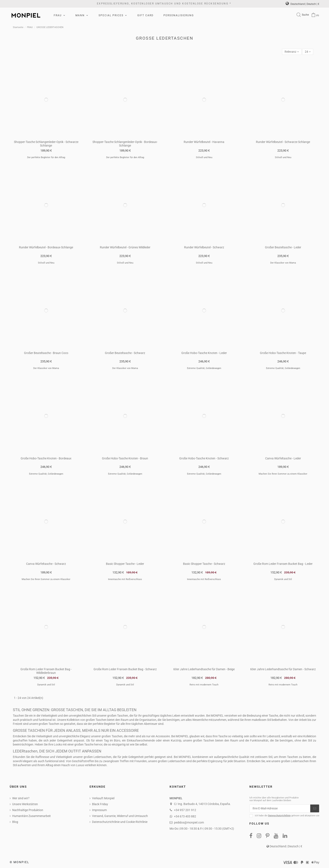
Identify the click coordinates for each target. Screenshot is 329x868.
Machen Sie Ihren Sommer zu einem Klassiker (283, 474)
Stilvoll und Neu (204, 157)
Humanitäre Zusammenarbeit (31, 816)
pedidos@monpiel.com (189, 822)
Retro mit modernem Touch (204, 685)
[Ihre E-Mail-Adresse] (280, 809)
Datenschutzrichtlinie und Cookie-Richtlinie (120, 822)
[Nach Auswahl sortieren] (292, 52)
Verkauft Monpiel (103, 798)
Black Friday (100, 804)
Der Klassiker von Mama (283, 263)
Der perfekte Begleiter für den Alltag (46, 157)
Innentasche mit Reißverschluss (125, 579)
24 (308, 52)
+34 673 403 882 (185, 816)
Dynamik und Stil (283, 579)
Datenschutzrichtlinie (279, 816)
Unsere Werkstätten (25, 804)
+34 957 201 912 (185, 810)
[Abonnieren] (315, 809)
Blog (15, 822)
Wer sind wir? (21, 798)
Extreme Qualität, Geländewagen (204, 368)
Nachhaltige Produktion (28, 810)
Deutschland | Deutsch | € (302, 4)
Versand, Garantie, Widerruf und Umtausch (120, 816)
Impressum (99, 810)
